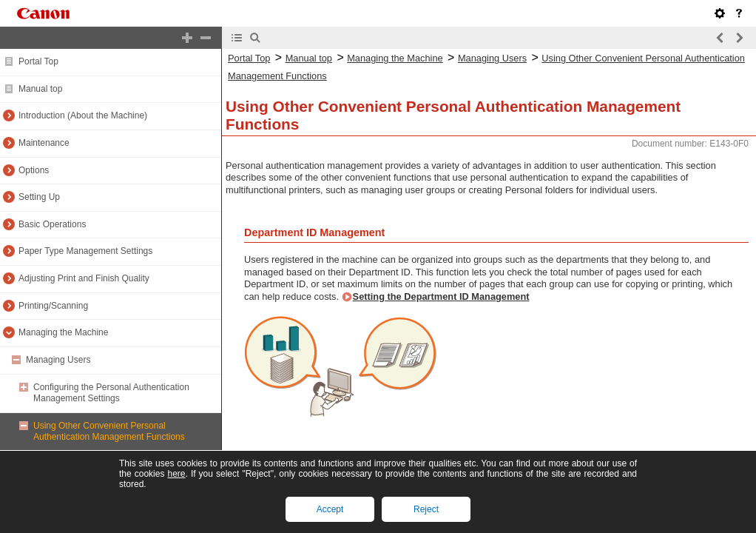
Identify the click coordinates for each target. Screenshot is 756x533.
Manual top (40, 89)
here (176, 474)
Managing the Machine (63, 332)
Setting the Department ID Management (441, 296)
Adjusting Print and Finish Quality (84, 278)
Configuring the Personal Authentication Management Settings (111, 393)
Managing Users (58, 360)
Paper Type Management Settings (85, 251)
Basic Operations (52, 224)
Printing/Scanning (53, 306)
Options (34, 170)
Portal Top (38, 61)
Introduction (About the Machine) (83, 115)
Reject (426, 509)
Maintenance (44, 143)
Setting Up (39, 197)
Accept (330, 509)
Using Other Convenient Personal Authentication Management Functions (109, 432)
